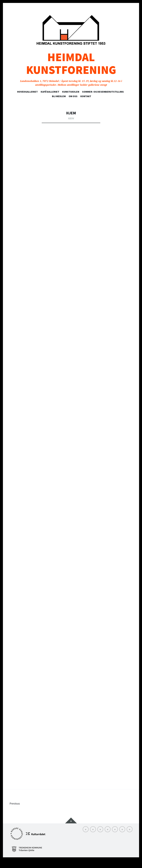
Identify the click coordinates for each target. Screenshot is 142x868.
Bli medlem (59, 96)
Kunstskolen (71, 92)
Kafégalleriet (50, 92)
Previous (15, 811)
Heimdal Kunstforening (71, 63)
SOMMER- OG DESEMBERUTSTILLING (103, 92)
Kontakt (86, 96)
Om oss (73, 96)
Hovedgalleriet (27, 92)
